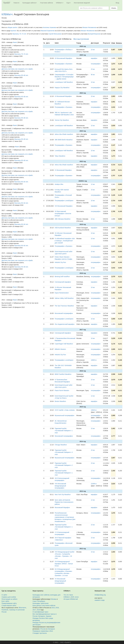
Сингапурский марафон (63, 282)
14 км (93, 396)
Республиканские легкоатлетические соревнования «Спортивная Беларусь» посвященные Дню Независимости (65, 517)
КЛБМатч (7, 14)
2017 (34, 610)
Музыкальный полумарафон (64, 415)
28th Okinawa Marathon (63, 219)
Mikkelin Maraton (60, 349)
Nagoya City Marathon (62, 88)
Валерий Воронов (94, 34)
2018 (57, 608)
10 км (93, 50)
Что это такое (68, 595)
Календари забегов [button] (30, 3)
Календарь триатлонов (41, 603)
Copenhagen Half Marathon (64, 344)
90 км (93, 75)
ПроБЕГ (7, 3)
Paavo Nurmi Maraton (62, 390)
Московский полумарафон (64, 313)
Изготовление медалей (82, 3)
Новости (16, 3)
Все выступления (81, 39)
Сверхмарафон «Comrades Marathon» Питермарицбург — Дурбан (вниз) (64, 77)
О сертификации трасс (40, 612)
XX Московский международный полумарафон (60, 581)
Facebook (5, 610)
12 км (93, 184)
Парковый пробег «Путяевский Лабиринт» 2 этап (64, 465)
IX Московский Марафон (63, 170)
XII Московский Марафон (63, 58)
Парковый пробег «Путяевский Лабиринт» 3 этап (64, 452)
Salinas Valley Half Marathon (64, 298)
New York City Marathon (63, 495)
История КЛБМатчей (71, 599)
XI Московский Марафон (63, 96)
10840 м (94, 410)
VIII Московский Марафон (64, 206)
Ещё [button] (69, 3)
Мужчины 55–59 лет (21, 267)
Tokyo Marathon (60, 156)
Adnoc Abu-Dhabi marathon (64, 134)
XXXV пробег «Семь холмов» (65, 410)
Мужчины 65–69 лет (21, 75)
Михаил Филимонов (89, 27)
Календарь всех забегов (41, 595)
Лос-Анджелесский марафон (65, 324)
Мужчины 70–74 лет (19, 34)
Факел (15, 42)
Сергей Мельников (55, 34)
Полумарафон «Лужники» (64, 64)
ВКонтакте (22, 608)
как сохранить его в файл (24, 69)
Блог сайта (5, 601)
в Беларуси (51, 629)
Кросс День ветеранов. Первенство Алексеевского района (64, 502)
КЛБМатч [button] (60, 3)
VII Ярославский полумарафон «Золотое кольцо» (63, 214)
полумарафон (96, 64)
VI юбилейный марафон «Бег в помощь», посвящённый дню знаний (65, 241)
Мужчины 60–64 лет (21, 182)
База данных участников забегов (44, 605)
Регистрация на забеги (9, 599)
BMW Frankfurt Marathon (63, 374)
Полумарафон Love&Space (64, 201)
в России (42, 629)
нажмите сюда (100, 600)
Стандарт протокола (40, 633)
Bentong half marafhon (62, 277)
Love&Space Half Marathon (64, 82)
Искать (114, 8)
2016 (38, 610)
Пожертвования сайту (9, 603)
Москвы (54, 599)
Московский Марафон (62, 507)
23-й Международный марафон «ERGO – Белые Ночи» (64, 564)
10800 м (94, 360)
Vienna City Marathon (62, 120)
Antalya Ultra (59, 184)
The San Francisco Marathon (64, 306)
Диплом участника (8, 69)
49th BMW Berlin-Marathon (64, 140)
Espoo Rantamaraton (62, 293)
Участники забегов (46, 3)
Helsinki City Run (60, 262)
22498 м (94, 484)
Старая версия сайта (9, 605)
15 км (93, 69)
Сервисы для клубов (9, 597)
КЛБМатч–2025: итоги (71, 597)
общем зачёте (12, 27)
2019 (53, 608)
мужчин (13, 31)
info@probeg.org (100, 595)
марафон (94, 58)
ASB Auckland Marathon (63, 228)
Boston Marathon (60, 401)
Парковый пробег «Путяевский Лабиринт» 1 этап (64, 431)
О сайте (4, 595)
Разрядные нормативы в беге (43, 631)
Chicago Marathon (61, 445)
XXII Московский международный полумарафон (60, 486)
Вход (117, 3)
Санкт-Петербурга (39, 601)
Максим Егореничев (48, 31)
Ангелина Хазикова (49, 27)
